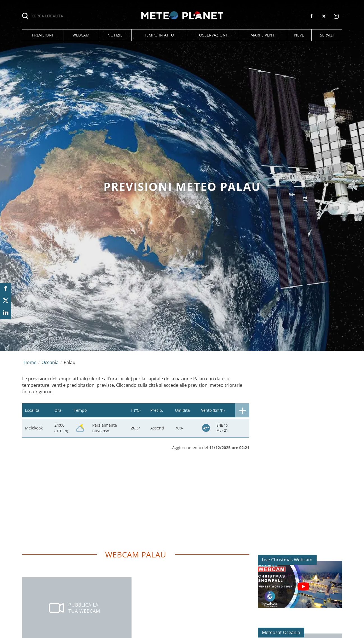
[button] (43, 35)
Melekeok (34, 428)
